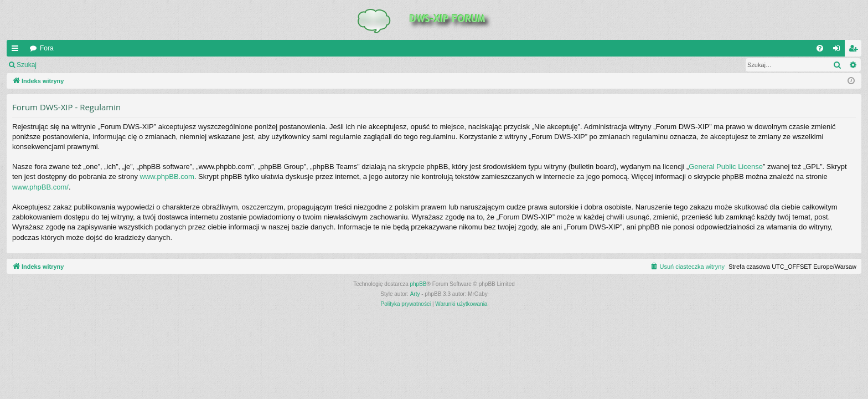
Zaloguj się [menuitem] (839, 50)
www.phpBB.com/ (40, 187)
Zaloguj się (69, 65)
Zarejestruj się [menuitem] (855, 50)
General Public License (726, 167)
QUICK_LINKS (17, 50)
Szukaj (27, 65)
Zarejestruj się (122, 65)
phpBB (418, 284)
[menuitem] (820, 48)
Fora (47, 48)
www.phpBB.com (167, 177)
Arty (415, 294)
